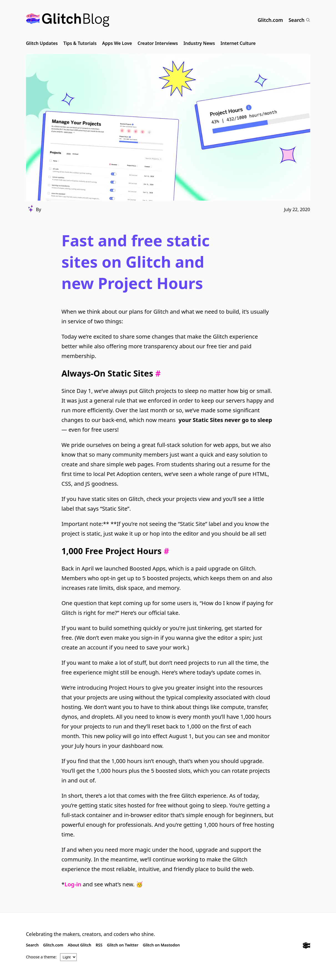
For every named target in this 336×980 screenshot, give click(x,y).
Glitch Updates (42, 43)
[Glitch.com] (306, 946)
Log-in (73, 884)
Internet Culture (238, 43)
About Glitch (79, 945)
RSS (99, 945)
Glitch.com (270, 20)
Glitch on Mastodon (161, 945)
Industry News (199, 43)
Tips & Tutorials (80, 43)
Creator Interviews (158, 43)
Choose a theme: (41, 957)
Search (299, 20)
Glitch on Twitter (122, 945)
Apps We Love (117, 43)
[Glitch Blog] (68, 20)
